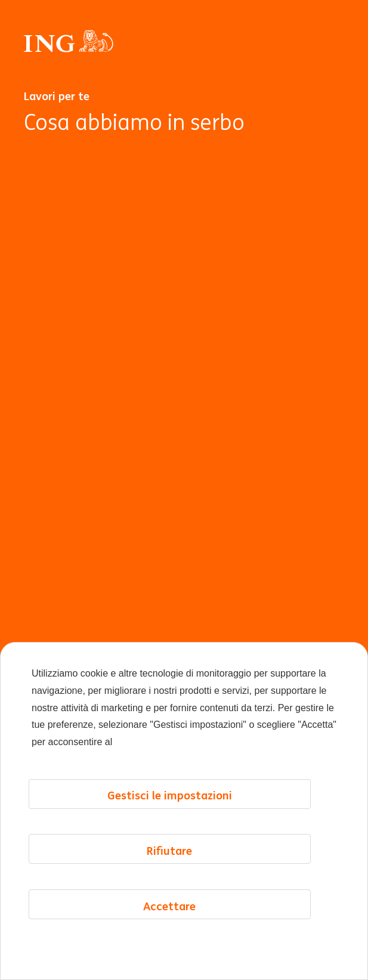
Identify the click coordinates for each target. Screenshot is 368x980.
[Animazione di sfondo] (184, 554)
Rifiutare (169, 851)
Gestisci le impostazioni (170, 795)
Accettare (169, 906)
